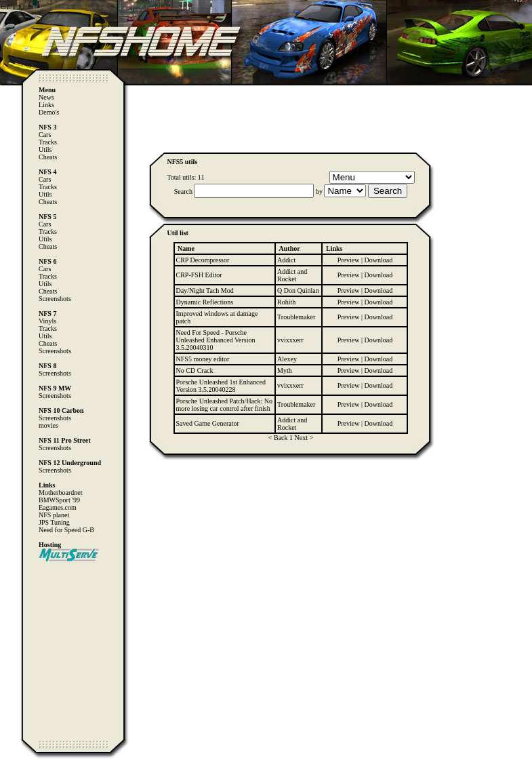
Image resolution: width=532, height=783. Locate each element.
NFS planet (54, 515)
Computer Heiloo (38, 777)
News (46, 97)
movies (48, 425)
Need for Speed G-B (66, 530)
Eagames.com (58, 507)
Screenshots (55, 299)
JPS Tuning (54, 522)
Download (379, 260)
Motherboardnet (60, 493)
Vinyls (47, 321)
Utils (45, 149)
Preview (349, 260)
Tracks (48, 142)
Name (186, 248)
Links (46, 105)
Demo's (49, 112)
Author (290, 248)
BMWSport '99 (59, 500)
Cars (45, 135)
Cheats (48, 157)
